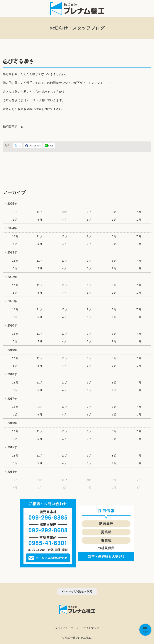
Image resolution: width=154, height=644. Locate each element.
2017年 (12, 399)
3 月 (89, 220)
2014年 (12, 472)
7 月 (139, 212)
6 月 (15, 220)
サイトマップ (91, 628)
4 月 (65, 220)
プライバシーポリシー (68, 628)
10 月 (65, 236)
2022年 (12, 277)
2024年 (12, 228)
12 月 (15, 236)
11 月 (40, 212)
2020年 (12, 326)
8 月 (114, 212)
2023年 (12, 252)
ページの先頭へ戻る (79, 591)
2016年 (12, 423)
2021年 (12, 301)
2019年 (12, 350)
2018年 (12, 374)
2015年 (12, 447)
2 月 (114, 220)
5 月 (40, 220)
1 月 (139, 220)
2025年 (12, 204)
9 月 (89, 212)
